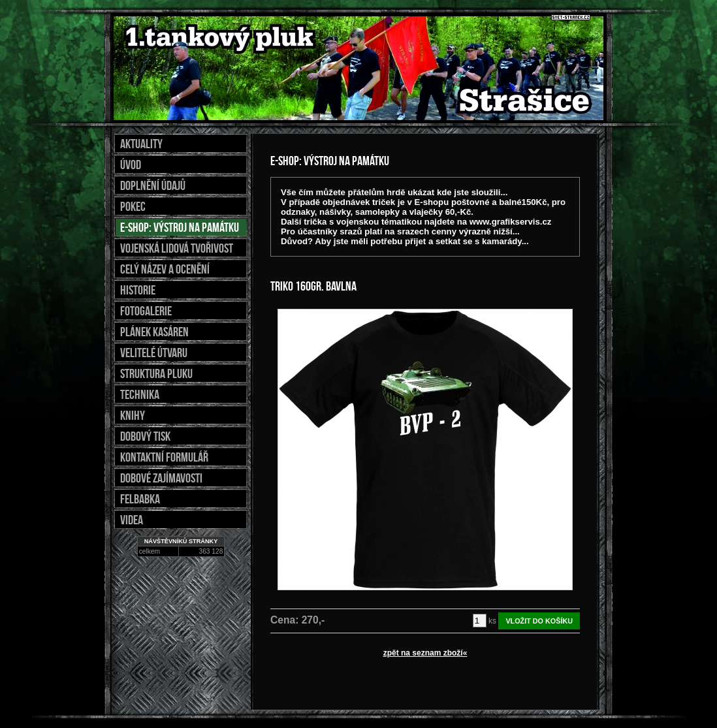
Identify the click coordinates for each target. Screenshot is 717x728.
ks (492, 621)
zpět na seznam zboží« (425, 653)
